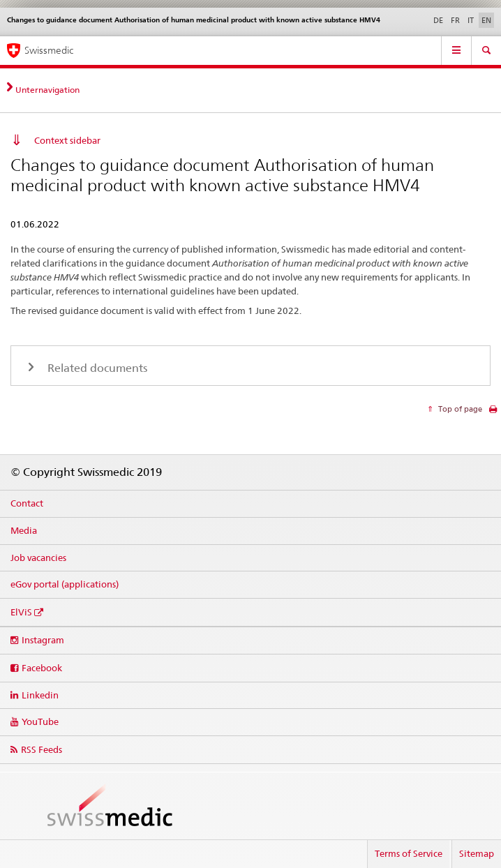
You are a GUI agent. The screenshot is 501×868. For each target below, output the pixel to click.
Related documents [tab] (96, 368)
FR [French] (455, 20)
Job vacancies (38, 558)
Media (24, 530)
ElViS (21, 612)
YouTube (40, 721)
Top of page (459, 409)
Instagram (43, 640)
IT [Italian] (471, 20)
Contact (27, 503)
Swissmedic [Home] (49, 50)
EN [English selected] (486, 20)
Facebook (42, 668)
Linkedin (40, 695)
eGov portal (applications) (65, 584)
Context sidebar (67, 140)
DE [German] (438, 20)
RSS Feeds (42, 749)
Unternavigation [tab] (47, 90)
